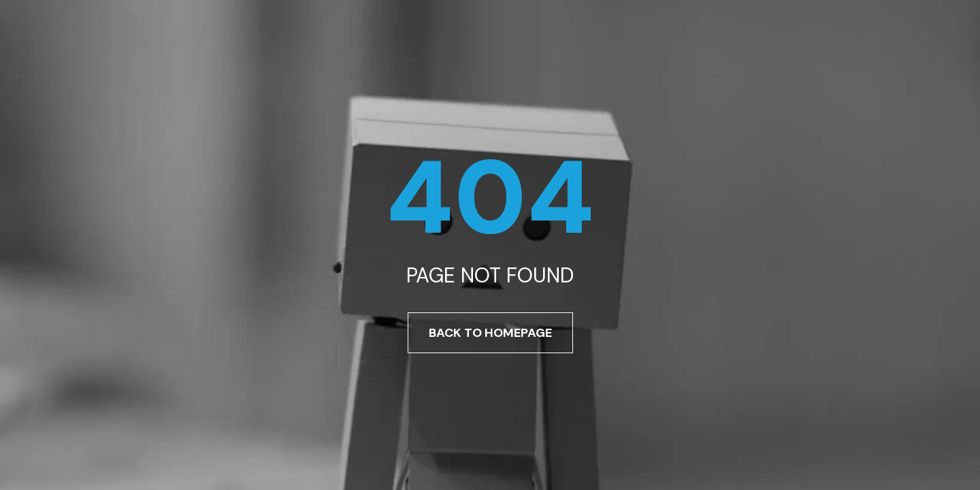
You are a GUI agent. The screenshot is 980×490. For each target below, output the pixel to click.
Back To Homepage (490, 333)
